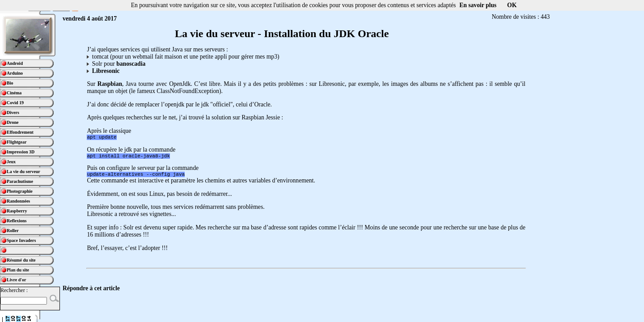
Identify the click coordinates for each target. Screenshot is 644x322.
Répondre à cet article (91, 292)
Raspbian (110, 84)
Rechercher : (14, 290)
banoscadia (131, 64)
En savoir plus (478, 5)
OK (512, 5)
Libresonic (106, 71)
